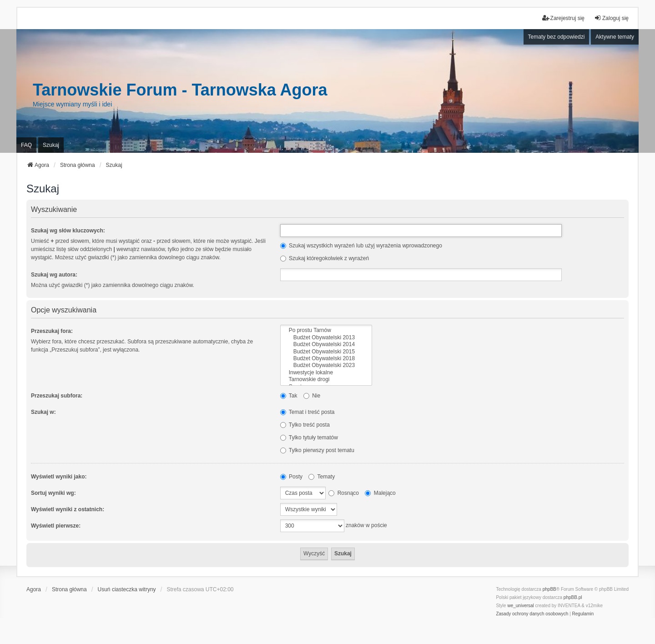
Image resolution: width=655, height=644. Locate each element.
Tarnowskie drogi (326, 380)
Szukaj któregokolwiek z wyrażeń (325, 258)
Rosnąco (344, 493)
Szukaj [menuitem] (51, 145)
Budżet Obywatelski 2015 (326, 352)
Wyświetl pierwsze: (56, 526)
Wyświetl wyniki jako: (59, 477)
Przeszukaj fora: (52, 331)
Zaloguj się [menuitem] (611, 18)
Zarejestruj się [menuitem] (563, 18)
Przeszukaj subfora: (57, 396)
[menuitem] (532, 614)
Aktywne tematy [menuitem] (615, 37)
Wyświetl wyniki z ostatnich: (68, 509)
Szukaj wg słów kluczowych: (68, 231)
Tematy (322, 477)
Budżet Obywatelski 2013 (326, 338)
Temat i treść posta (307, 412)
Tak (289, 396)
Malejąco (380, 493)
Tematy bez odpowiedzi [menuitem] (557, 37)
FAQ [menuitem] (26, 145)
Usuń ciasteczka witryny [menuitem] (127, 589)
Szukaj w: (43, 412)
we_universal (520, 606)
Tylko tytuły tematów (309, 438)
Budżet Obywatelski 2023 (326, 365)
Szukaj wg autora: (54, 275)
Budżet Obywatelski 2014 (326, 345)
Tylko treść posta (305, 425)
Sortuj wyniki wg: (53, 493)
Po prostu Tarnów (326, 330)
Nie (312, 396)
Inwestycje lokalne (326, 373)
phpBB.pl (573, 597)
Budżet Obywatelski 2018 (326, 359)
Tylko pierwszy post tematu (317, 450)
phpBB (549, 589)
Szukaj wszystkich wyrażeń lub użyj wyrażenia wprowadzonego (361, 246)
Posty (291, 477)
